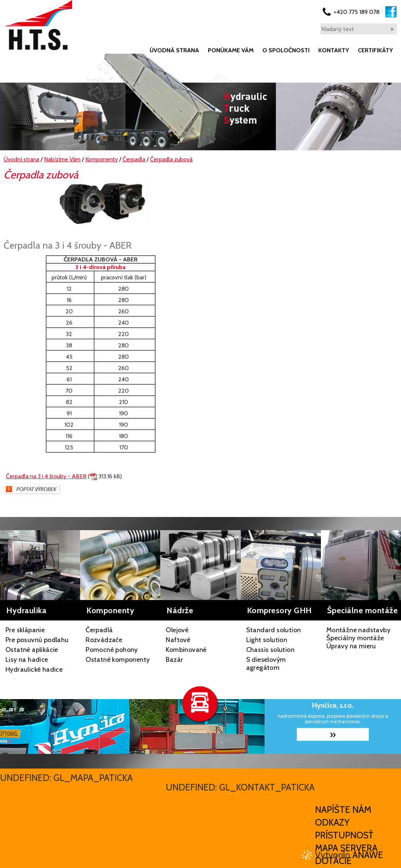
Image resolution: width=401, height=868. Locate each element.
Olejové (177, 630)
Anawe (368, 855)
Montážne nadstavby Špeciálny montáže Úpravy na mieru (358, 638)
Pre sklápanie (25, 630)
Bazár (174, 660)
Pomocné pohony (112, 650)
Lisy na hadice (27, 660)
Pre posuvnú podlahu (37, 640)
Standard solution (274, 630)
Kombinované (186, 650)
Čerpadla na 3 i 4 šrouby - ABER (46, 476)
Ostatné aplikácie (32, 650)
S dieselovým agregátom (266, 664)
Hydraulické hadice (34, 669)
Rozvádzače (104, 640)
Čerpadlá (99, 630)
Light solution (267, 640)
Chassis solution (270, 650)
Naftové (178, 640)
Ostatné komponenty (118, 660)
